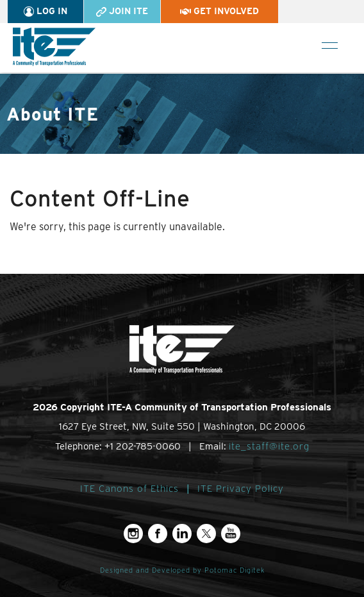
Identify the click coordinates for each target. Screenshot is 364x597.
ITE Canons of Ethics (129, 489)
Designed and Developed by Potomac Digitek (182, 570)
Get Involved (219, 11)
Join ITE (122, 11)
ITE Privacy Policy (241, 489)
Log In (45, 11)
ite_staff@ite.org (269, 446)
